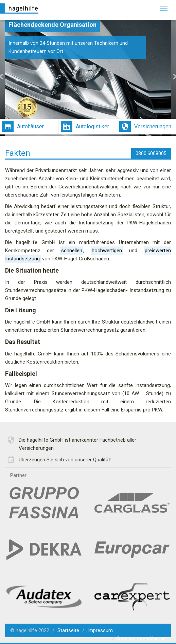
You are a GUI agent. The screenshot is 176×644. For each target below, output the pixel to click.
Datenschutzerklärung (142, 639)
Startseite (68, 630)
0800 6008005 (151, 153)
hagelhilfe (23, 8)
